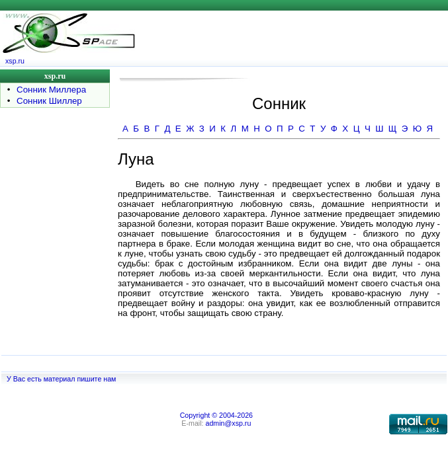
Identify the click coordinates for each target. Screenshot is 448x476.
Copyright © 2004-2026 (216, 415)
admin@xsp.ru (228, 423)
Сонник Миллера (51, 90)
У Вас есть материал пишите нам (61, 379)
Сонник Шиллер (49, 101)
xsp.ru (15, 61)
